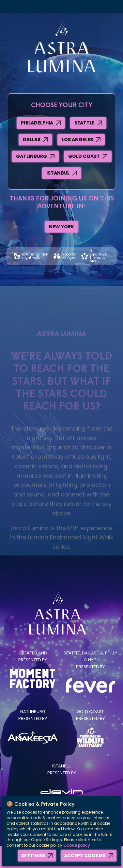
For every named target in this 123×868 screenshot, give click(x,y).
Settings (33, 856)
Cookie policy (77, 845)
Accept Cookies (85, 856)
